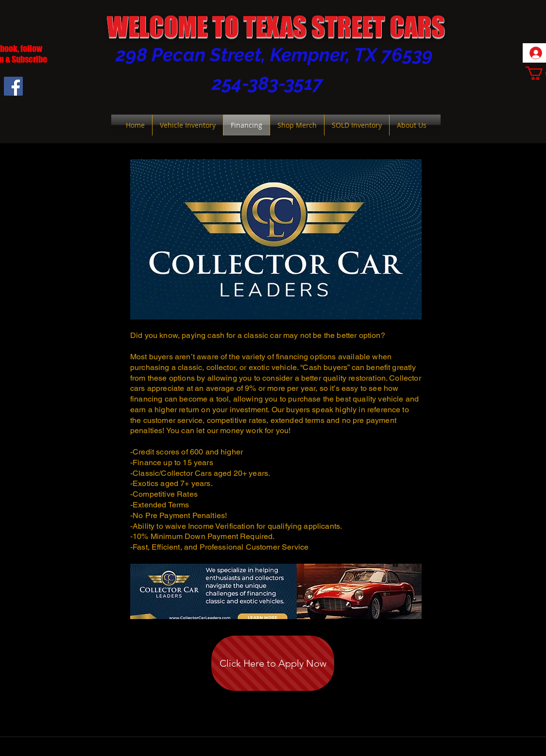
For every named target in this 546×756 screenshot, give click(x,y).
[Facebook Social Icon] (13, 86)
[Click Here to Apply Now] (273, 663)
